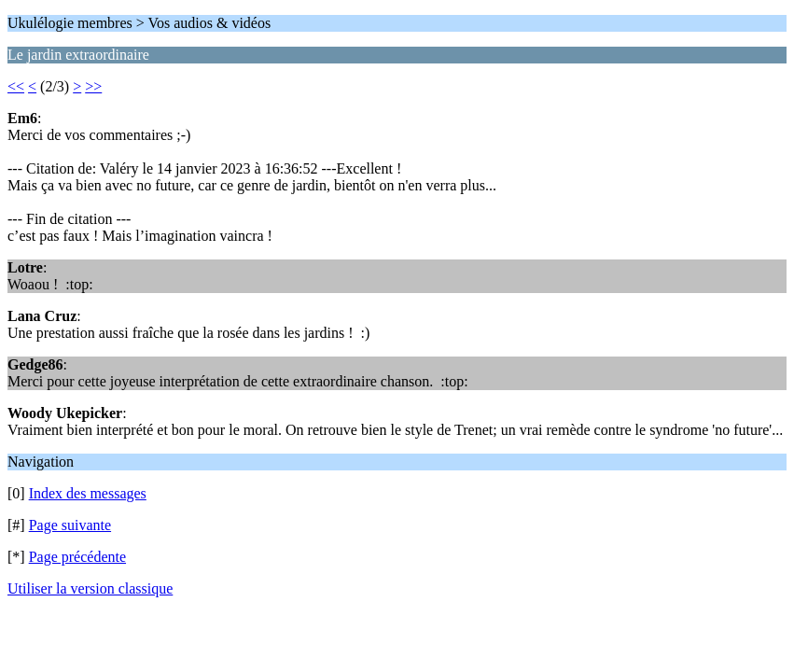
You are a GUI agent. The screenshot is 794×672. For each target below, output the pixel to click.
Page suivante (70, 525)
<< (16, 86)
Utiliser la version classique (90, 588)
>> (93, 86)
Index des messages (88, 493)
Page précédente (77, 557)
